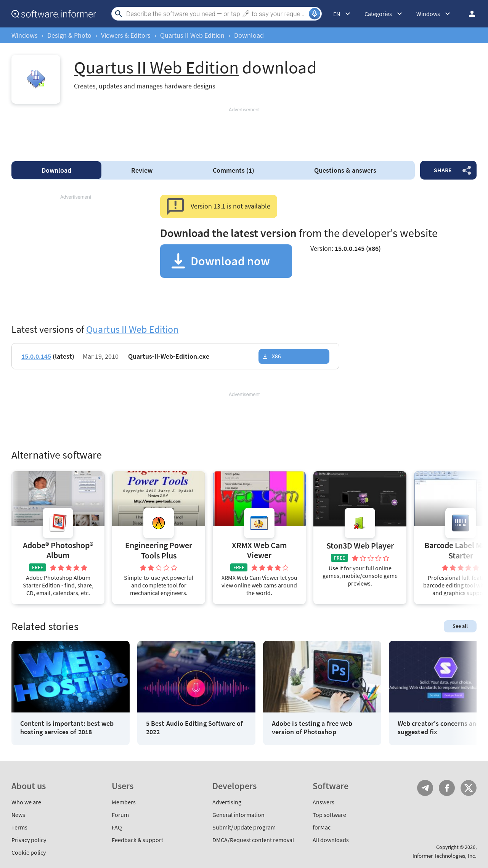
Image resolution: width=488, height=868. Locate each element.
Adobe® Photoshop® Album (58, 550)
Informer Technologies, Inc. (445, 856)
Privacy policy (29, 840)
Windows (25, 35)
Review (142, 170)
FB (447, 788)
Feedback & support (137, 840)
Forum (120, 815)
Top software (329, 815)
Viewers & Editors (126, 35)
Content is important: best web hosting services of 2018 (67, 728)
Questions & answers (345, 170)
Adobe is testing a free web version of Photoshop (312, 728)
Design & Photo (69, 35)
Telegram (425, 788)
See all (460, 626)
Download (56, 170)
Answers (323, 802)
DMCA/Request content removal (253, 840)
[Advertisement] (244, 131)
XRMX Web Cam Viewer (259, 550)
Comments (234, 170)
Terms (19, 827)
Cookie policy (29, 852)
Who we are (26, 802)
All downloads (331, 840)
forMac (322, 827)
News (18, 815)
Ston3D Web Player (360, 546)
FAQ (117, 827)
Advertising (227, 802)
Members (124, 802)
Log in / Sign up (469, 14)
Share (443, 170)
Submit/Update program (244, 827)
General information (238, 815)
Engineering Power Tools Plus (159, 550)
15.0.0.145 (36, 356)
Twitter (469, 788)
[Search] (217, 14)
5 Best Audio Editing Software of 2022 (195, 728)
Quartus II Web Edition (192, 35)
